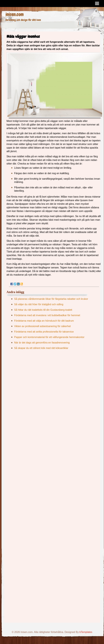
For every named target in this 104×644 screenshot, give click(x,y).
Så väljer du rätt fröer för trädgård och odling (39, 304)
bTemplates (86, 632)
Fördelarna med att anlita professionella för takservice (44, 332)
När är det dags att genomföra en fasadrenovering (42, 343)
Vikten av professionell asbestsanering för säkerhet (43, 326)
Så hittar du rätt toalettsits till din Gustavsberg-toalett (43, 310)
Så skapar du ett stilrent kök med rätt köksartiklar (41, 348)
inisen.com (15, 15)
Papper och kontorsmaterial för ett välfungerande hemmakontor (49, 337)
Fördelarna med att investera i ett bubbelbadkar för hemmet (47, 315)
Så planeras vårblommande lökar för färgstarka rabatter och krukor (51, 299)
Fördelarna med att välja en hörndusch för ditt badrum (44, 321)
